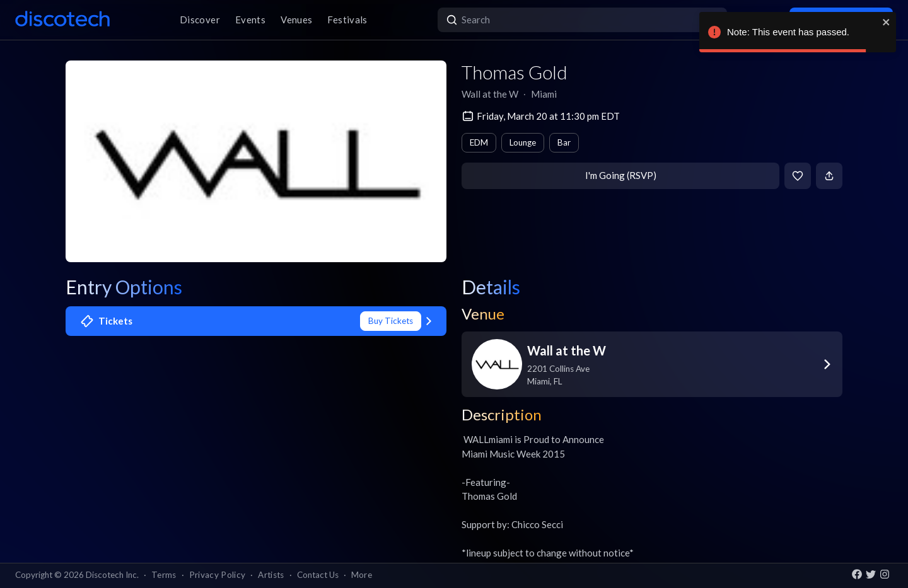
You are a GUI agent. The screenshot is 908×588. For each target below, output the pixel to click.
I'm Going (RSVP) (621, 175)
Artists (271, 575)
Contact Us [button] (318, 575)
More (362, 575)
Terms (164, 575)
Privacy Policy (218, 575)
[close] (887, 22)
